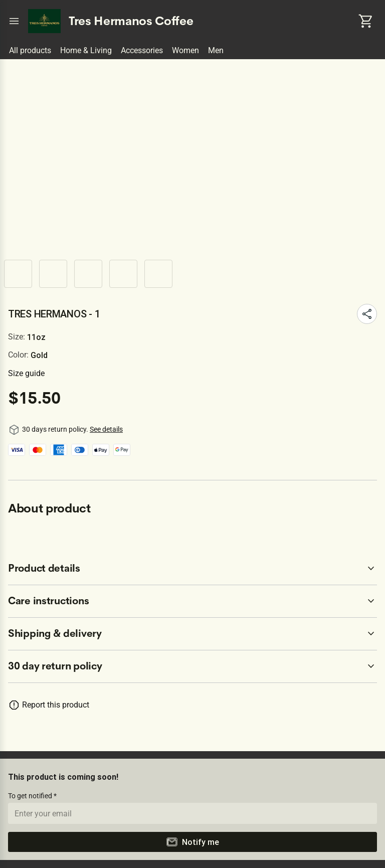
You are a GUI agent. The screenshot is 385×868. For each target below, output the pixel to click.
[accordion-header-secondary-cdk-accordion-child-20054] (192, 569)
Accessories (142, 50)
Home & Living (86, 50)
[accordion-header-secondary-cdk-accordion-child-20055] (192, 601)
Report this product (56, 705)
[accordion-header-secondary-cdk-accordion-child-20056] (192, 634)
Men (216, 50)
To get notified (31, 796)
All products (30, 50)
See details (106, 429)
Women (185, 50)
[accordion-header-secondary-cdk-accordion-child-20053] (192, 666)
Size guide (26, 373)
